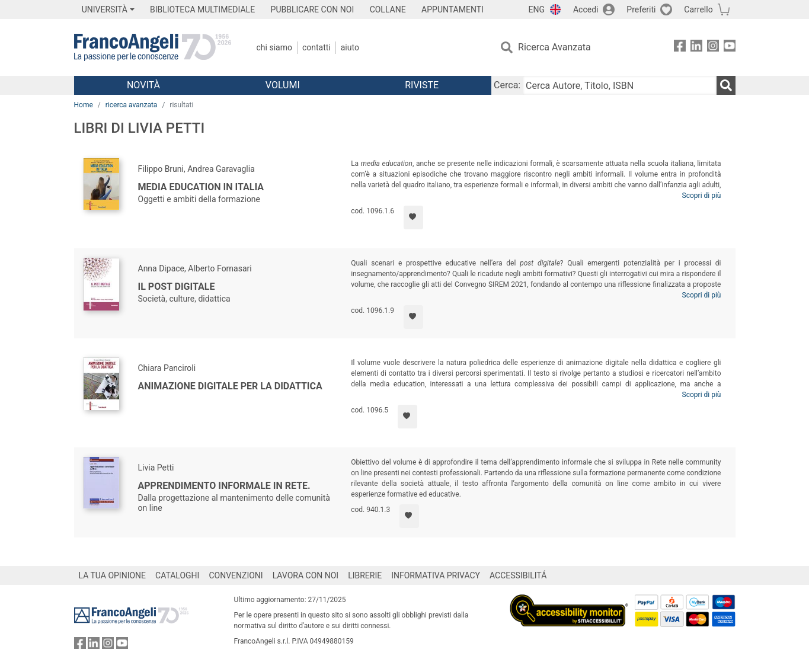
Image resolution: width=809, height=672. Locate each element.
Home (84, 105)
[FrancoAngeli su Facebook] (680, 48)
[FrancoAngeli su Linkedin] (696, 48)
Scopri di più (702, 196)
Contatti (316, 47)
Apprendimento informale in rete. (224, 486)
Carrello (698, 9)
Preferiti (641, 9)
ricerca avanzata (132, 105)
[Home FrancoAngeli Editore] (153, 47)
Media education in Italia (201, 187)
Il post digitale (177, 287)
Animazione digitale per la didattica (230, 386)
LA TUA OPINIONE (113, 575)
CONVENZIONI (236, 575)
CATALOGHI (177, 575)
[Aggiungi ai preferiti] (413, 217)
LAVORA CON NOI (306, 575)
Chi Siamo (274, 47)
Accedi (586, 9)
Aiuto (350, 47)
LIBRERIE (365, 575)
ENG (537, 9)
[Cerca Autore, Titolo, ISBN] (619, 85)
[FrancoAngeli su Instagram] (713, 48)
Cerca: (507, 85)
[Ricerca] (726, 85)
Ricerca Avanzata (554, 47)
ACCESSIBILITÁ (518, 575)
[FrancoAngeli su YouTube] (730, 48)
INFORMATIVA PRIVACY (436, 575)
